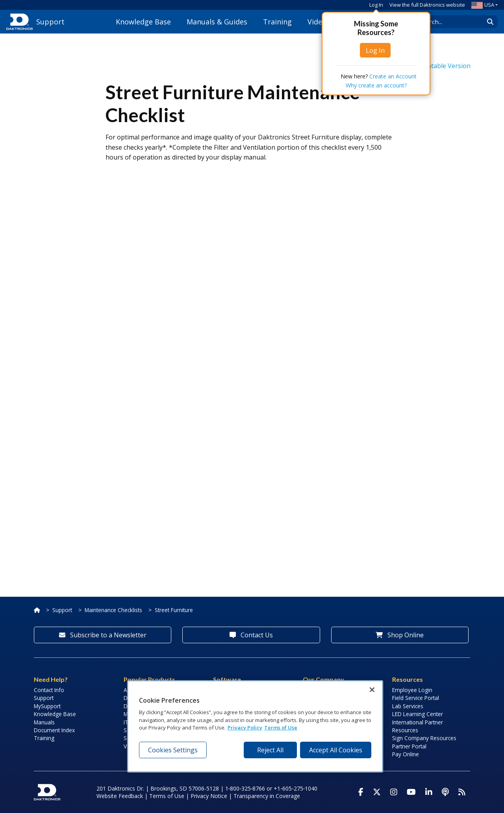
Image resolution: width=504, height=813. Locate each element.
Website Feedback (120, 796)
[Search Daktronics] (453, 22)
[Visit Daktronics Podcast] (445, 792)
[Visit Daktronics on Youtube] (411, 792)
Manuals (44, 722)
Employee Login (412, 690)
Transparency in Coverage (267, 796)
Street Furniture (174, 610)
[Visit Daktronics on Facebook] (361, 792)
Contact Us (251, 635)
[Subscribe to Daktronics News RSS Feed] (462, 792)
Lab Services (408, 706)
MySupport (47, 706)
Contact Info (49, 690)
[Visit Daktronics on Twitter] (377, 792)
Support (62, 610)
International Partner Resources (418, 726)
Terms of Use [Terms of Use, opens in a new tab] (281, 728)
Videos (319, 22)
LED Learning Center (418, 714)
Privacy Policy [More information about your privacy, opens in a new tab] (245, 728)
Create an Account (393, 76)
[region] (255, 726)
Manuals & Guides (217, 22)
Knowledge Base (143, 22)
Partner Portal (409, 746)
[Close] (372, 690)
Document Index (54, 730)
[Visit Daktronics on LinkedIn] (429, 792)
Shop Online (400, 635)
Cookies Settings (173, 750)
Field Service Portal (416, 698)
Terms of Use (167, 796)
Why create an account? (376, 85)
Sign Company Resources (424, 738)
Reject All (270, 750)
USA (483, 5)
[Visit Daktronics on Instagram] (394, 792)
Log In (376, 5)
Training (277, 22)
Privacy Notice (209, 796)
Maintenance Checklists (113, 610)
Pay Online (406, 754)
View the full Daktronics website (427, 5)
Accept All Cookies (336, 750)
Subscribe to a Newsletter (103, 635)
